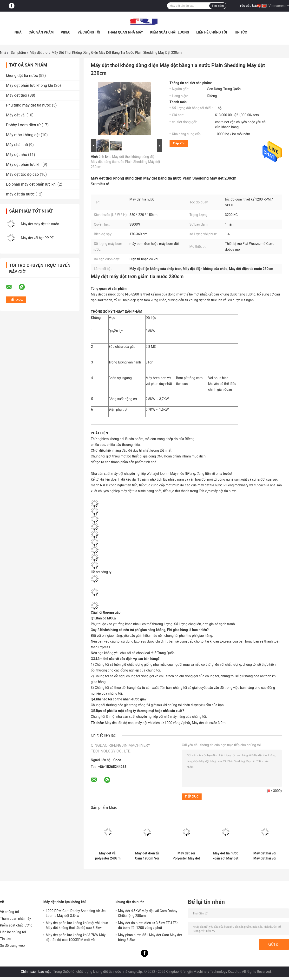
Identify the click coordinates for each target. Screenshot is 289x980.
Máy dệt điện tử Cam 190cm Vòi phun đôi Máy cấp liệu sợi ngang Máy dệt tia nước (147, 856)
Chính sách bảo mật (36, 972)
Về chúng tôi (89, 32)
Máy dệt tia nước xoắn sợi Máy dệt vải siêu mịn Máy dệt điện (225, 856)
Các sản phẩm (41, 32)
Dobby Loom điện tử (23, 125)
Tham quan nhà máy (125, 32)
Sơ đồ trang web (12, 946)
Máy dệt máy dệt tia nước (40, 224)
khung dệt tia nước (22, 76)
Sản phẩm (18, 53)
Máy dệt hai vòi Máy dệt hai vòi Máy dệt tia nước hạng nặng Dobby (265, 856)
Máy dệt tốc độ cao (22, 174)
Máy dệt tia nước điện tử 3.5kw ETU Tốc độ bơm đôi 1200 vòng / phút (148, 925)
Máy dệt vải (16, 115)
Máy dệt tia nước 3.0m (209, 723)
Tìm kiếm (218, 6)
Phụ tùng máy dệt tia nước (28, 105)
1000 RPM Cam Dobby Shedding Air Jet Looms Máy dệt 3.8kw (76, 913)
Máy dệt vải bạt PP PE (37, 238)
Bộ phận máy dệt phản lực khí (31, 184)
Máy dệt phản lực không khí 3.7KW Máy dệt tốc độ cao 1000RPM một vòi (76, 937)
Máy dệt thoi (39, 53)
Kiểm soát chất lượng (170, 32)
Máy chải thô (17, 145)
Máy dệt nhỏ (17, 155)
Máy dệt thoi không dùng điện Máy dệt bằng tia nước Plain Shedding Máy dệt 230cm (125, 162)
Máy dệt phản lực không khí (30, 85)
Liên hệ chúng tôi (212, 32)
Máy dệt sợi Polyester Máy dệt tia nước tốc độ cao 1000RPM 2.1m (186, 856)
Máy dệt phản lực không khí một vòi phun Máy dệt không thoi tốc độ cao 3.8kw (77, 925)
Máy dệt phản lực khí (24, 164)
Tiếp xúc (179, 143)
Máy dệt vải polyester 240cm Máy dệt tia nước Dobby (108, 856)
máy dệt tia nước (20, 194)
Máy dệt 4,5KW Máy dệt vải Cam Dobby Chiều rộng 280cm (148, 913)
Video (66, 32)
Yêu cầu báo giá (252, 6)
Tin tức (241, 32)
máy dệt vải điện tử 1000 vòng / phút (163, 723)
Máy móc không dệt (23, 135)
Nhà (18, 32)
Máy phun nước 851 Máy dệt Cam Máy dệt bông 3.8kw (150, 937)
